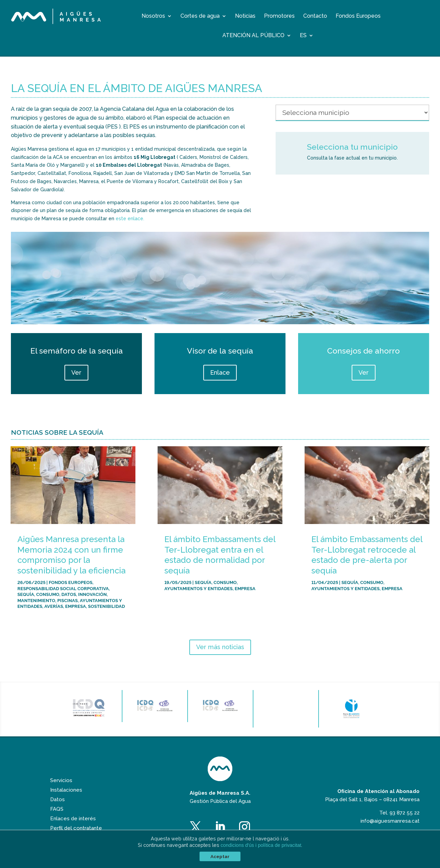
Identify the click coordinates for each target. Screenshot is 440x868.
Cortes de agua (200, 16)
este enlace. (130, 219)
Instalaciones (66, 790)
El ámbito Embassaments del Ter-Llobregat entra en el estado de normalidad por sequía (220, 555)
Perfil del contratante (76, 828)
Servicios (61, 780)
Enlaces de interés (73, 819)
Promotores (279, 16)
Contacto (315, 16)
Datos (69, 594)
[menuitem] (307, 37)
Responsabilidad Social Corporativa (63, 588)
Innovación (92, 594)
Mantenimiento (36, 600)
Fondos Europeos (358, 16)
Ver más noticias (220, 647)
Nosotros (153, 16)
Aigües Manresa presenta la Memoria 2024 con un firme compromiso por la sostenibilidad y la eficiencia (71, 555)
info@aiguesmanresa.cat (390, 821)
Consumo (48, 594)
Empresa (76, 606)
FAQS (57, 809)
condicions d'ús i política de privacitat (261, 845)
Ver (76, 372)
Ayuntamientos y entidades (199, 588)
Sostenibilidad (106, 606)
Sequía (26, 594)
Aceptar (220, 856)
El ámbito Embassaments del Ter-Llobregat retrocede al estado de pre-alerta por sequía (367, 555)
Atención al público (253, 36)
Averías (54, 606)
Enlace (220, 372)
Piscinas (68, 600)
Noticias (245, 16)
